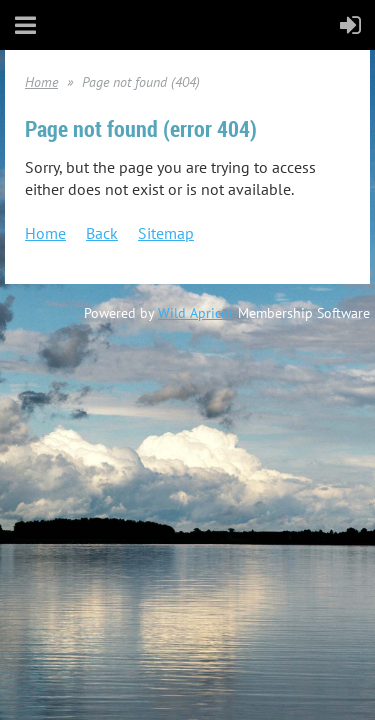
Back (102, 233)
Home (41, 82)
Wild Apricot (196, 313)
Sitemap (166, 233)
